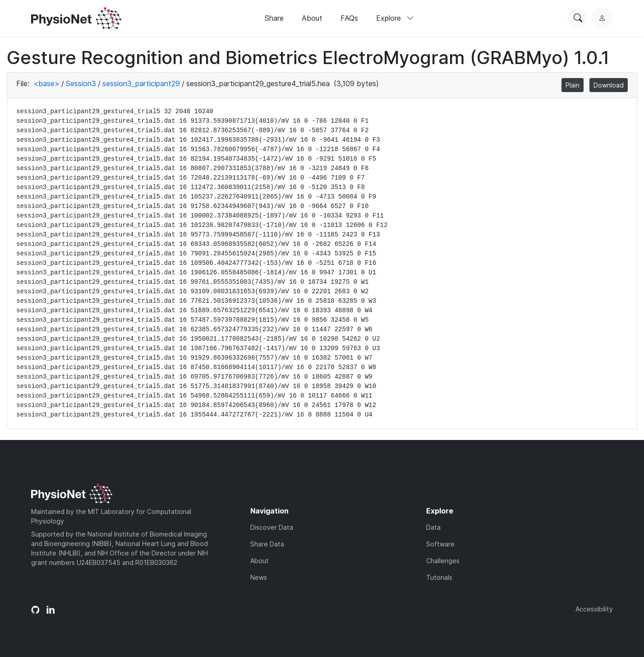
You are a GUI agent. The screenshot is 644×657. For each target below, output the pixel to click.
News (259, 577)
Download (609, 85)
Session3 (81, 83)
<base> (46, 83)
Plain (573, 85)
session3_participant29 (141, 83)
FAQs (349, 18)
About (312, 18)
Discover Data (272, 527)
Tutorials (439, 577)
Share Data (267, 544)
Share (274, 18)
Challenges (443, 561)
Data (433, 527)
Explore (395, 18)
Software (440, 544)
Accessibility (594, 609)
